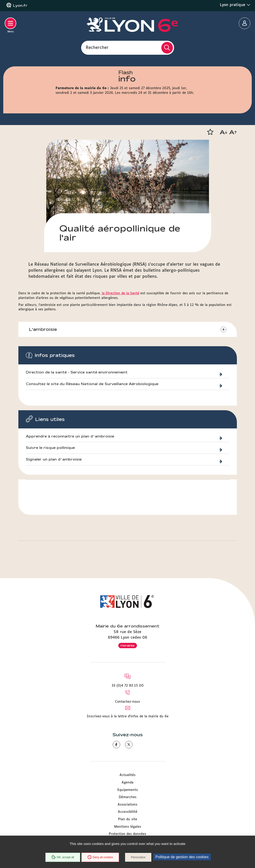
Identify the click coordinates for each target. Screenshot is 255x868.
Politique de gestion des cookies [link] (182, 857)
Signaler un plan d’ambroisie (54, 459)
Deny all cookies (100, 857)
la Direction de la (115, 293)
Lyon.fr (20, 6)
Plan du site (128, 819)
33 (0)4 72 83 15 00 (128, 686)
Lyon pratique (235, 5)
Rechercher (97, 47)
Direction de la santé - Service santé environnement (77, 372)
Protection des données (127, 834)
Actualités (127, 775)
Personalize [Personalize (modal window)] (138, 857)
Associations (127, 805)
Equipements (128, 790)
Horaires (128, 645)
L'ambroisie (43, 329)
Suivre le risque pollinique (50, 448)
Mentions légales (128, 827)
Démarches (128, 797)
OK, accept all (63, 857)
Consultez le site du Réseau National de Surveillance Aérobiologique (92, 384)
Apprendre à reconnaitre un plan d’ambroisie (70, 436)
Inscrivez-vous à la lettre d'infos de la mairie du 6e (128, 716)
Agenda (127, 783)
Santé (134, 293)
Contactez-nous (127, 702)
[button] (210, 132)
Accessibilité (128, 812)
